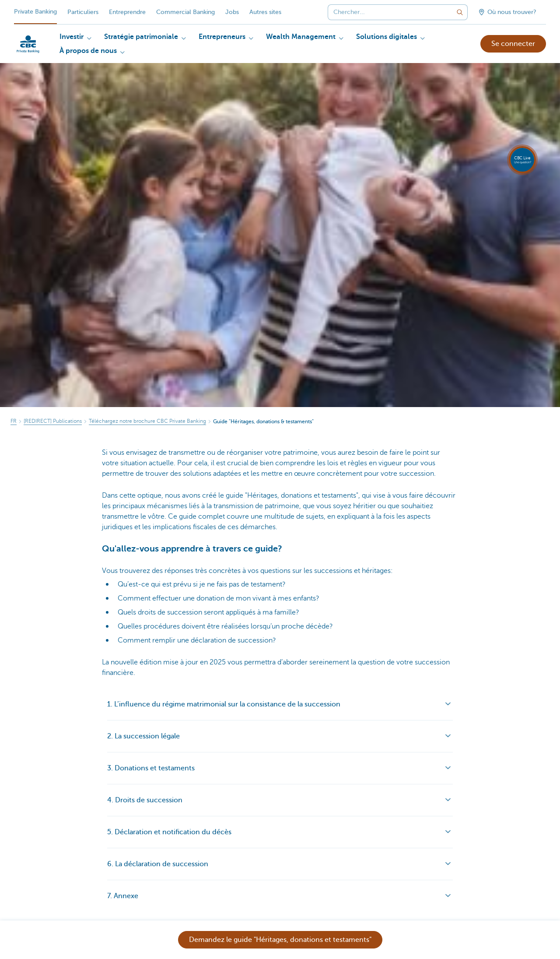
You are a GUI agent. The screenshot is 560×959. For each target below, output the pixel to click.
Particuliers (83, 12)
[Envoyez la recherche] (460, 12)
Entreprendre (127, 12)
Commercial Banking (185, 12)
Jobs (232, 12)
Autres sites (265, 12)
